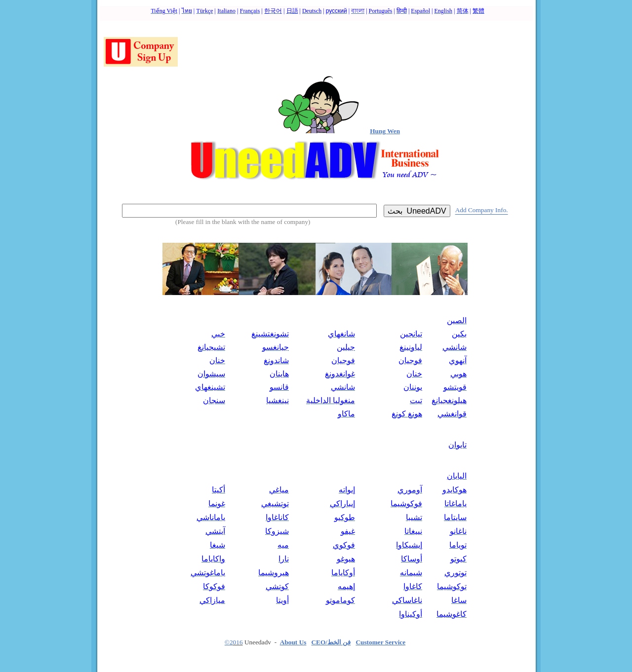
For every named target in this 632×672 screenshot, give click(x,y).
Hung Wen (385, 131)
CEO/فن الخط (331, 642)
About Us (293, 642)
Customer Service (380, 642)
